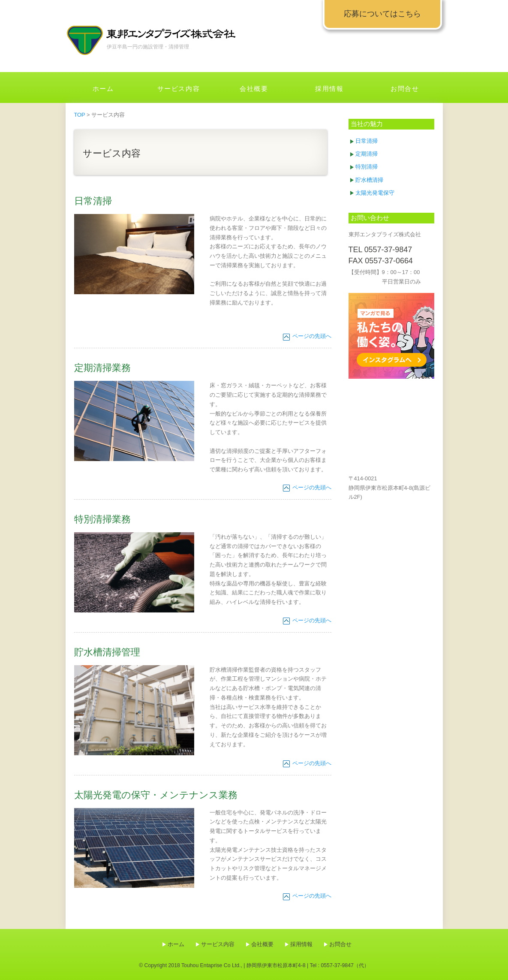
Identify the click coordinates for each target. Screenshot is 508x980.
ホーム (103, 89)
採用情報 (329, 89)
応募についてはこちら (382, 14)
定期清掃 (367, 154)
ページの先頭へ (312, 336)
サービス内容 (179, 89)
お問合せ (405, 89)
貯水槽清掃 (369, 180)
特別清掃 (367, 167)
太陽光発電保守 (375, 193)
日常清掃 (367, 141)
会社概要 (254, 89)
